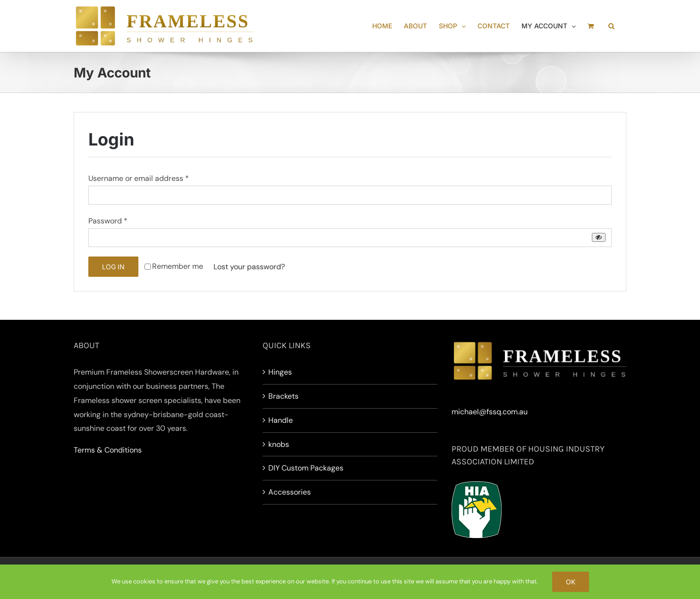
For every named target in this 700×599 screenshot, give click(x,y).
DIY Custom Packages (306, 468)
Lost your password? (249, 267)
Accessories (290, 492)
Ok (571, 582)
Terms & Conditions (108, 450)
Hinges (280, 372)
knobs (279, 444)
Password (108, 221)
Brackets (283, 396)
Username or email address (139, 178)
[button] (611, 26)
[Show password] (599, 237)
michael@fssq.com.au (490, 412)
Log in (113, 267)
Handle (281, 420)
